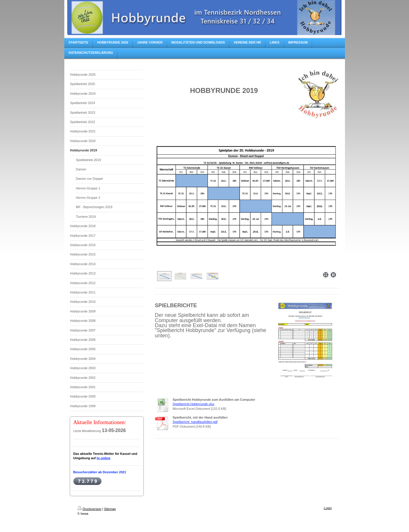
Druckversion (89, 509)
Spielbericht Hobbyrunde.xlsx (194, 404)
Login (328, 508)
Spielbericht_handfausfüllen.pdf (195, 422)
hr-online (104, 458)
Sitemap (110, 509)
